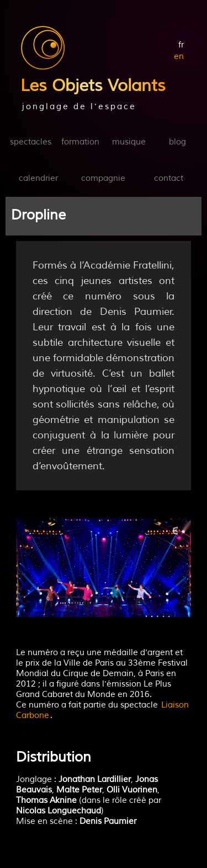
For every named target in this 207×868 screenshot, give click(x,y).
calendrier (38, 178)
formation (80, 142)
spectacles (31, 142)
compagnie (103, 178)
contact (169, 178)
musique (129, 142)
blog (177, 142)
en (179, 57)
